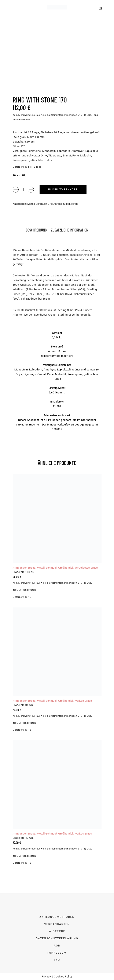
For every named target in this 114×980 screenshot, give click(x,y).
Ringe (75, 204)
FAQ (57, 960)
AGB (57, 946)
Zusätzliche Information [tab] (70, 230)
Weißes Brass (83, 701)
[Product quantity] (23, 189)
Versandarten (57, 924)
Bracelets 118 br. (23, 572)
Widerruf (57, 931)
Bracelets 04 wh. (23, 705)
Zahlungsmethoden (57, 917)
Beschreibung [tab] (36, 230)
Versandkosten (21, 120)
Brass (32, 568)
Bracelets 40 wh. (23, 838)
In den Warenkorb (63, 190)
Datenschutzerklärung (57, 938)
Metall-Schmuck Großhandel (45, 204)
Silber (67, 204)
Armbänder (20, 568)
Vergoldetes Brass (86, 568)
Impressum (57, 953)
